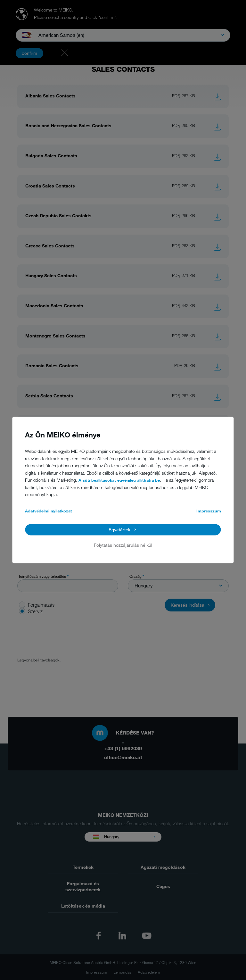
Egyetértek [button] (119, 530)
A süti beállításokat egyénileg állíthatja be (119, 480)
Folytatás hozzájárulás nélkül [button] (123, 545)
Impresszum (209, 511)
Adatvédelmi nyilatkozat (49, 511)
